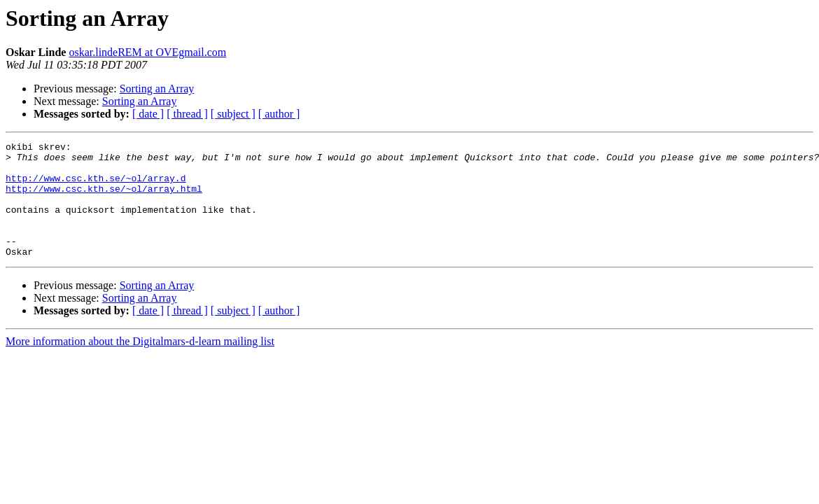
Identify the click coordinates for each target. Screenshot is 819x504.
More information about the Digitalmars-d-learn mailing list (140, 364)
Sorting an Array (157, 89)
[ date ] (148, 114)
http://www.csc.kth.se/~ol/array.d (96, 186)
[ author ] (279, 114)
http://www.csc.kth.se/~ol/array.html (104, 199)
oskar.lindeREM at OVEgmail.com (147, 52)
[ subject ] (233, 114)
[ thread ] (187, 114)
